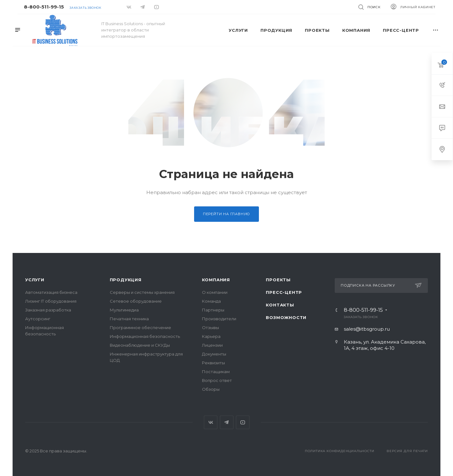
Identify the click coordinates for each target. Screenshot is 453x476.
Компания (216, 280)
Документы (214, 354)
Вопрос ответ (217, 380)
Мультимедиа (124, 310)
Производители (219, 319)
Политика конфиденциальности (340, 451)
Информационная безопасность (145, 336)
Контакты (280, 305)
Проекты (278, 280)
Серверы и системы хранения (142, 292)
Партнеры (213, 310)
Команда (211, 301)
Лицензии (212, 345)
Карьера (211, 336)
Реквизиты (213, 363)
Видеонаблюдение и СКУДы (140, 345)
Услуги (35, 280)
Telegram (227, 422)
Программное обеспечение (140, 328)
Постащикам (216, 372)
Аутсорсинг (38, 319)
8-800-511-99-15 (44, 7)
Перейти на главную (226, 214)
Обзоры (211, 389)
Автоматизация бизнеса (51, 292)
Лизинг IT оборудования (51, 301)
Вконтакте (211, 422)
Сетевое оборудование (136, 301)
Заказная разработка (48, 310)
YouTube (243, 422)
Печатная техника (129, 319)
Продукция (126, 280)
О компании (215, 292)
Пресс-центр (284, 292)
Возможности (286, 317)
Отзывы (210, 328)
